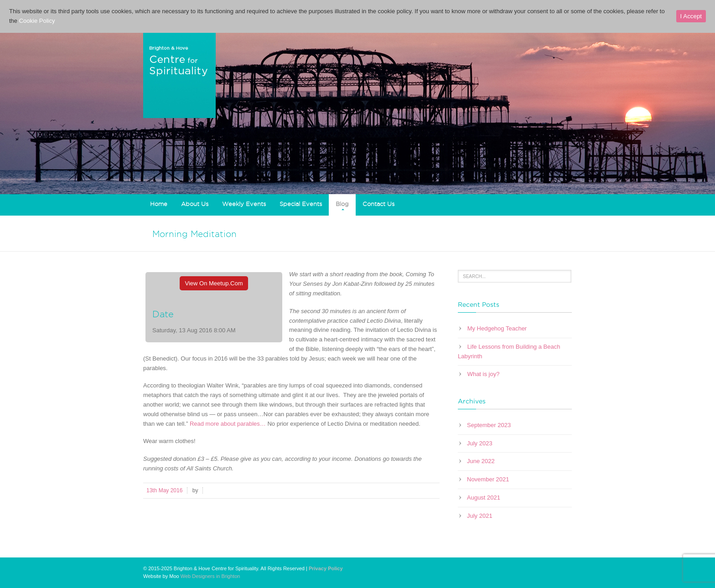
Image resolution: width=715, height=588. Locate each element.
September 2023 (489, 425)
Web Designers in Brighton (210, 576)
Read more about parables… (229, 424)
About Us (195, 204)
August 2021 (484, 498)
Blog (342, 204)
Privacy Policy (326, 568)
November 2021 (488, 479)
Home (159, 204)
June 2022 (481, 461)
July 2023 (480, 443)
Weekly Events (244, 204)
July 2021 (480, 516)
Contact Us (378, 204)
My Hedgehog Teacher (497, 328)
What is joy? (484, 374)
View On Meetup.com (214, 283)
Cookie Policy (37, 21)
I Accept (691, 16)
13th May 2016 (164, 490)
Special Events (301, 204)
